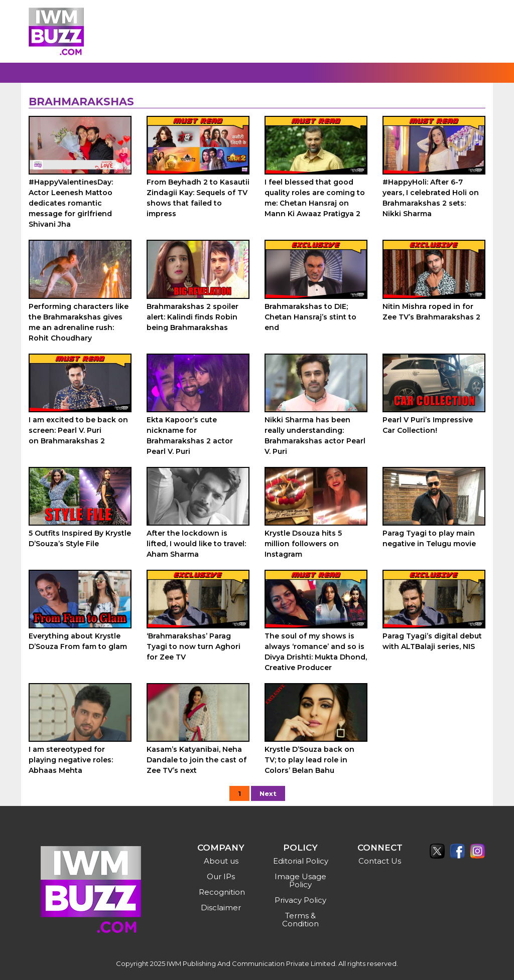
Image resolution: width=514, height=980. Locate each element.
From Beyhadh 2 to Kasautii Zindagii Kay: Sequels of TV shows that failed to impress (198, 198)
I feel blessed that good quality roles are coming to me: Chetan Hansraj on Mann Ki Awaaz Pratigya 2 (315, 198)
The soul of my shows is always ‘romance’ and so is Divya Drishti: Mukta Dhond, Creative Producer (316, 652)
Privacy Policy (300, 900)
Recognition (222, 892)
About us (221, 861)
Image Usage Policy (300, 880)
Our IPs (221, 876)
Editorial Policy (301, 861)
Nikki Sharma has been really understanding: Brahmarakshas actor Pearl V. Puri (315, 436)
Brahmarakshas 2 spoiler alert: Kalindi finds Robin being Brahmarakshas (192, 317)
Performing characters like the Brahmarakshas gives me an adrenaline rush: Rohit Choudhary (79, 322)
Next (268, 793)
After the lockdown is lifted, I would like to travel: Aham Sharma (196, 544)
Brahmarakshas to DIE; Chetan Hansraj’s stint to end (310, 317)
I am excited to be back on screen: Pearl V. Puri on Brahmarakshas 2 (78, 430)
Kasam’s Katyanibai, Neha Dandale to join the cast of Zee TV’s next (197, 760)
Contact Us (380, 861)
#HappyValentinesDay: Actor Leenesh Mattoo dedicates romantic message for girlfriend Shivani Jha (71, 203)
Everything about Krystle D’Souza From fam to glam (78, 641)
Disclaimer (221, 908)
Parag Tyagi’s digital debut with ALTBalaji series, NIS (432, 641)
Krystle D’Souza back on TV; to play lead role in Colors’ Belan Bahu (309, 760)
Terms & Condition (300, 920)
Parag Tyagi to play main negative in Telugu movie (429, 538)
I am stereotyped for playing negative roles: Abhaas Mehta (71, 760)
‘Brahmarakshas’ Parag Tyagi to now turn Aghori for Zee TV (194, 646)
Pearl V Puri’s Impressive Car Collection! (428, 425)
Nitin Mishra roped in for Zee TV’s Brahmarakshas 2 (431, 312)
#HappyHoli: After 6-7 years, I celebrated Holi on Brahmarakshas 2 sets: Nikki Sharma (431, 198)
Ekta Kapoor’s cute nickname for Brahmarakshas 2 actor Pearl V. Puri (190, 436)
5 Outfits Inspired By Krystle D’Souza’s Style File (80, 538)
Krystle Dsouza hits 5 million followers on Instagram (303, 544)
